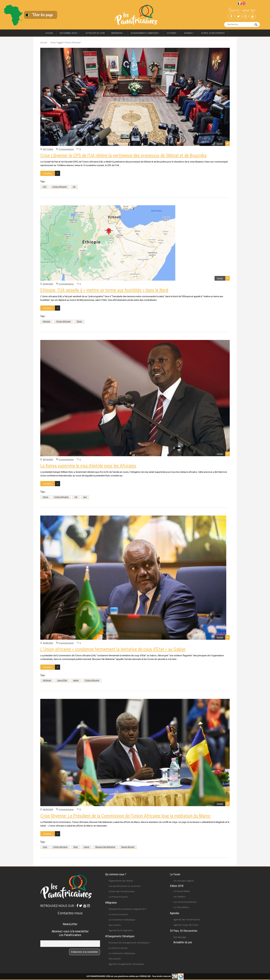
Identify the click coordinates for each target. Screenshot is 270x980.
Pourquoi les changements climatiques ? (130, 943)
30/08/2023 (48, 643)
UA (74, 187)
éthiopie (46, 321)
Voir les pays (180, 937)
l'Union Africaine (60, 187)
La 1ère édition (181, 907)
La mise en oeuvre (118, 914)
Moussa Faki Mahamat (105, 847)
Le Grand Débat (182, 891)
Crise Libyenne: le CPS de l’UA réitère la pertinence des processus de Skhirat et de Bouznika (123, 156)
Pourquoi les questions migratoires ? (128, 909)
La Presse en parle (118, 897)
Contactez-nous (70, 913)
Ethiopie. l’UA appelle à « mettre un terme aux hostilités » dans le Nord (104, 290)
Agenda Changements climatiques (126, 964)
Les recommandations (185, 902)
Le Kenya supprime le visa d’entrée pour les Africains (88, 466)
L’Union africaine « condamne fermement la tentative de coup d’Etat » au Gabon (113, 649)
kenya (45, 497)
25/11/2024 (48, 149)
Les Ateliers (179, 897)
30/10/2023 (48, 459)
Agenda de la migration (121, 930)
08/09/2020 (48, 809)
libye (76, 847)
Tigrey (79, 321)
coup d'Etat (62, 680)
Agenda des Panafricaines (187, 919)
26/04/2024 (48, 284)
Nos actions (115, 925)
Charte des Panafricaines (122, 891)
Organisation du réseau (121, 881)
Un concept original (184, 881)
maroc (87, 847)
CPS (45, 187)
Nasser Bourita (128, 847)
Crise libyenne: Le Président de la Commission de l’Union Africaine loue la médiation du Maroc (125, 816)
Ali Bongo (47, 680)
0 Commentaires (66, 149)
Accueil (44, 43)
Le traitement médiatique (122, 920)
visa (85, 497)
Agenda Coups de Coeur (186, 925)
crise (45, 847)
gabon (76, 680)
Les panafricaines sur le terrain (125, 886)
